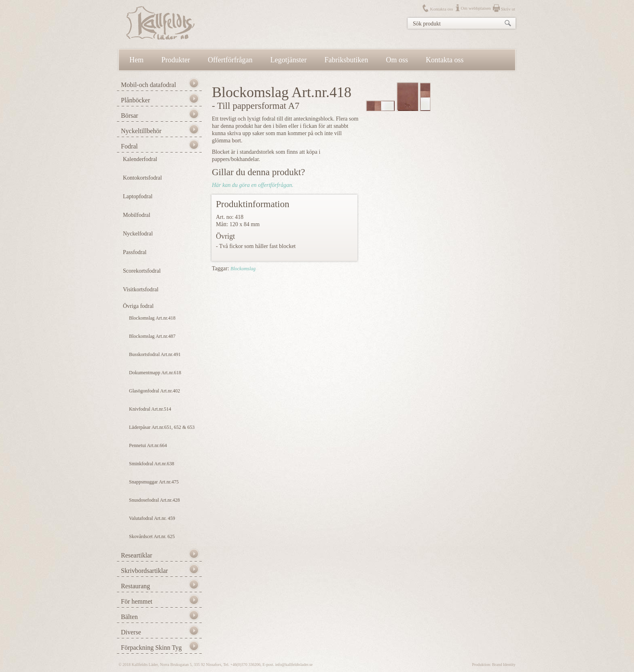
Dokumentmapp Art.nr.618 (155, 373)
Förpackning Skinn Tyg (151, 648)
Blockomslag (243, 269)
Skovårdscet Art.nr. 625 (152, 536)
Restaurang (135, 586)
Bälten (129, 617)
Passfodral (135, 252)
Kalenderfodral (140, 159)
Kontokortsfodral (142, 178)
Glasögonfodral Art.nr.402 (154, 391)
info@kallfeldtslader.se (294, 665)
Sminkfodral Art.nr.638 (152, 464)
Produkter (176, 60)
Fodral (129, 146)
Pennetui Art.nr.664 (148, 445)
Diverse (131, 632)
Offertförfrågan (230, 60)
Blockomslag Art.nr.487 (152, 336)
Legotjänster (289, 60)
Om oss (397, 60)
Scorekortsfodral (142, 271)
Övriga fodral (138, 306)
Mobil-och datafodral (148, 85)
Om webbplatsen (476, 8)
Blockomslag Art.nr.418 (152, 318)
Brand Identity (504, 665)
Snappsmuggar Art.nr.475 (154, 482)
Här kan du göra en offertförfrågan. (253, 185)
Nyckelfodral (138, 234)
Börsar (130, 116)
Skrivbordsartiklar (144, 571)
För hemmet (137, 601)
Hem (136, 60)
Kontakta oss (441, 9)
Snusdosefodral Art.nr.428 (154, 500)
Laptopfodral (138, 196)
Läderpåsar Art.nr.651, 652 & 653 (162, 427)
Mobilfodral (137, 215)
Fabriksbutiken (347, 60)
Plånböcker (135, 100)
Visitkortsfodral (141, 289)
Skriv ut (508, 9)
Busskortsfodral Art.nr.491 (155, 354)
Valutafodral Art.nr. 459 (152, 518)
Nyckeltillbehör (141, 131)
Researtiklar (136, 555)
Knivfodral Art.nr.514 (150, 409)
